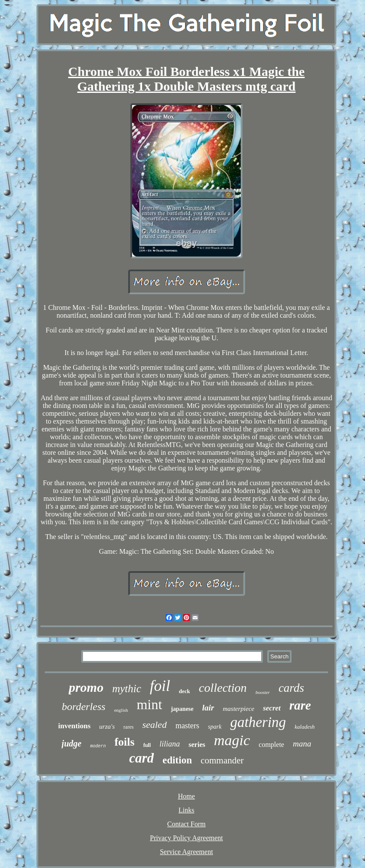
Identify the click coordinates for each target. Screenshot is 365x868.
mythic (127, 689)
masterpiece (239, 709)
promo (86, 687)
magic (232, 740)
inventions (75, 726)
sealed (154, 725)
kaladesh (305, 727)
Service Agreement (186, 852)
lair (208, 708)
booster (263, 692)
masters (187, 726)
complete (271, 745)
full (147, 745)
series (197, 745)
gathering (258, 722)
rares (128, 727)
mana (302, 744)
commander (222, 760)
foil (160, 686)
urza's (107, 727)
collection (222, 688)
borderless (83, 707)
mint (149, 704)
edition (177, 760)
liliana (170, 744)
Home (186, 796)
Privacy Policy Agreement (186, 838)
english (121, 710)
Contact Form (186, 824)
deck (184, 691)
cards (291, 688)
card (141, 758)
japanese (182, 709)
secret (272, 708)
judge (72, 743)
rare (300, 705)
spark (215, 727)
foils (124, 742)
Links (186, 810)
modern (98, 746)
